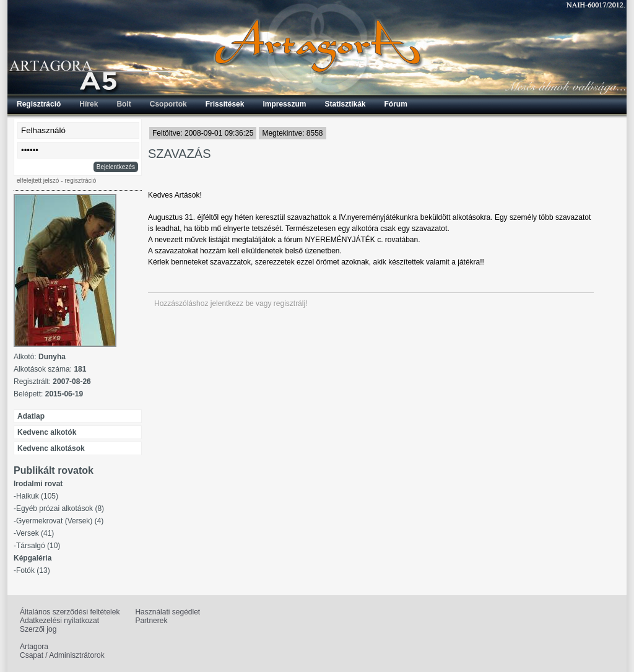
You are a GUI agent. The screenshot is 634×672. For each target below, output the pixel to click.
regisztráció (80, 181)
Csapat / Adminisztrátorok (62, 655)
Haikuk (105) (37, 496)
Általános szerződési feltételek (70, 612)
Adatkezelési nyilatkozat (59, 621)
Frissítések (225, 104)
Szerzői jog (38, 629)
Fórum (396, 104)
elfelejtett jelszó (38, 181)
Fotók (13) (33, 570)
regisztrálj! (291, 303)
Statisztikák (345, 104)
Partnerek (151, 621)
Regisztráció (39, 104)
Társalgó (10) (38, 546)
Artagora (34, 647)
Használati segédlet (167, 612)
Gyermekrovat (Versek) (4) (60, 521)
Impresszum (284, 104)
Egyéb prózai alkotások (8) (60, 508)
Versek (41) (35, 533)
